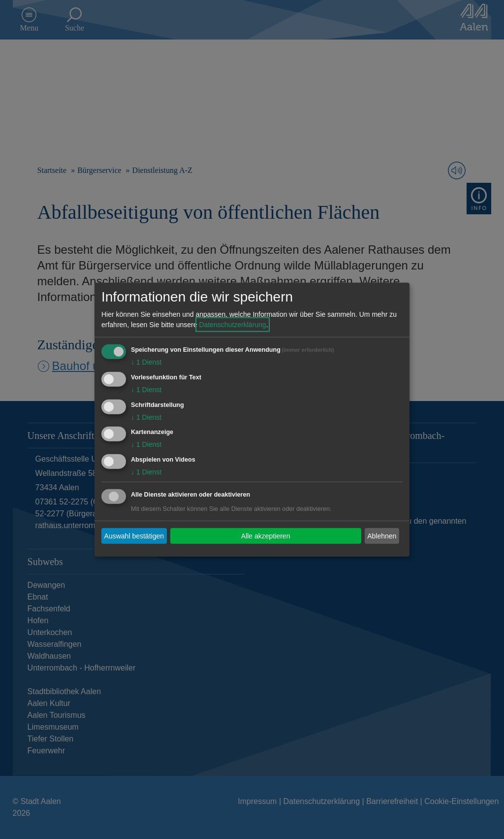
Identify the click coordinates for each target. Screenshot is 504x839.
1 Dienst (146, 362)
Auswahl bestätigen (134, 536)
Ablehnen (382, 536)
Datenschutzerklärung (232, 325)
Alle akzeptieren (266, 536)
